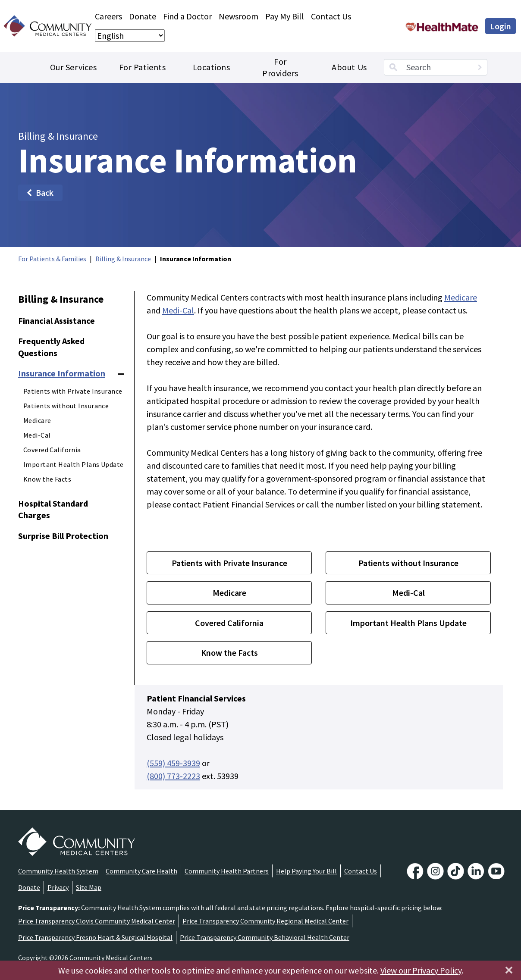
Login (501, 26)
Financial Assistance (56, 321)
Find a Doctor (187, 16)
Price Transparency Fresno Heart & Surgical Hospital (95, 937)
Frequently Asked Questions (51, 347)
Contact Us (331, 16)
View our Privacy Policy (421, 970)
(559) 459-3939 (173, 763)
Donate (143, 16)
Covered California (52, 450)
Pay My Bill (285, 16)
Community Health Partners (227, 871)
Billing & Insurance (123, 259)
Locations (212, 67)
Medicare (37, 420)
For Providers (280, 67)
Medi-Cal (37, 435)
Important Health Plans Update (74, 464)
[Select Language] (130, 36)
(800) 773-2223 (173, 776)
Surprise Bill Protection (63, 536)
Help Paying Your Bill (306, 871)
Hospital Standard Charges (53, 509)
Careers (108, 16)
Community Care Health (141, 871)
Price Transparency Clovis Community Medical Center (97, 921)
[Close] (509, 970)
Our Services (73, 67)
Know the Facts (47, 479)
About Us (349, 67)
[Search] (480, 67)
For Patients (142, 67)
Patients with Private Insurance (73, 391)
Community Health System (58, 871)
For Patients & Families (52, 259)
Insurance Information (62, 373)
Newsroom (239, 16)
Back (39, 193)
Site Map (89, 887)
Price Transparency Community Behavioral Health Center (265, 937)
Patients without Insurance (66, 406)
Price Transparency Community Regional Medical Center (265, 921)
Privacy (58, 887)
